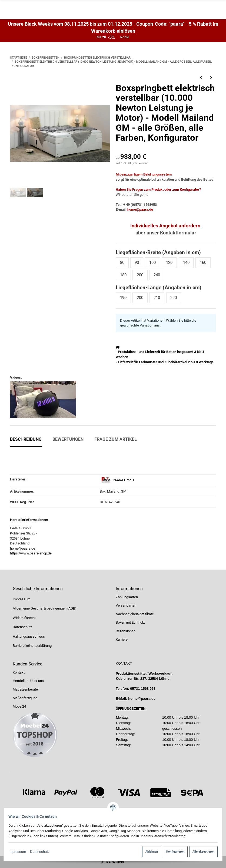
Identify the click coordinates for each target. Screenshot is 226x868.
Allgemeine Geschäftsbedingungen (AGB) (45, 608)
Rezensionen (126, 631)
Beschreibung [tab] (26, 439)
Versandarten (126, 605)
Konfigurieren (173, 852)
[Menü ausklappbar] (213, 10)
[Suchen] (148, 10)
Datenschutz (42, 852)
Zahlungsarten (127, 597)
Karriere (122, 640)
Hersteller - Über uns (28, 681)
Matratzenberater (26, 689)
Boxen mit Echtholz (130, 623)
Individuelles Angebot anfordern (165, 226)
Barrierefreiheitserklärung (32, 646)
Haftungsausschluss (29, 636)
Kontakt (19, 672)
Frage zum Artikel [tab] (116, 439)
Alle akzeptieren (201, 852)
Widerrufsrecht (24, 618)
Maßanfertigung (25, 698)
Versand (144, 163)
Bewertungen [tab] (68, 439)
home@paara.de (23, 548)
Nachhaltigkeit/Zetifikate (135, 614)
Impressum (20, 852)
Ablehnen (149, 852)
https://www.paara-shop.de (31, 553)
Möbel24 (19, 706)
